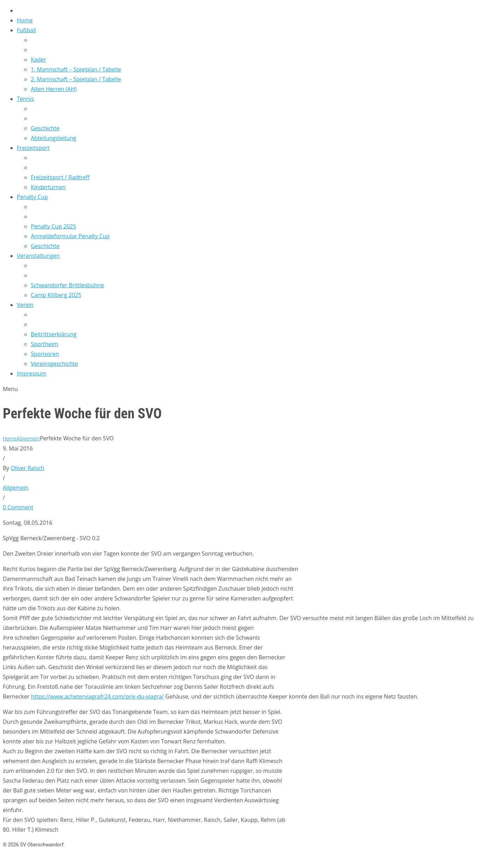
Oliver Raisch (28, 468)
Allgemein (28, 439)
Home (10, 439)
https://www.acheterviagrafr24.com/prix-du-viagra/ (97, 696)
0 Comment (18, 507)
